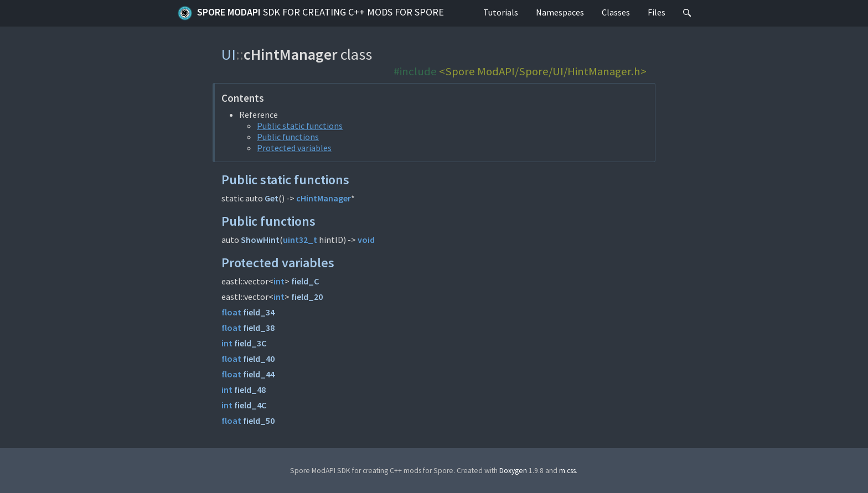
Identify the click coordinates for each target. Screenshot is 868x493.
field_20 (307, 297)
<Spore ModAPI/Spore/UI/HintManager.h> (543, 71)
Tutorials (501, 12)
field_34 (259, 312)
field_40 (259, 359)
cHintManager (324, 198)
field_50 (259, 421)
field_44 (259, 374)
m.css (567, 471)
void (366, 240)
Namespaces (560, 12)
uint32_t (300, 240)
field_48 (250, 390)
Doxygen (513, 471)
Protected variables (294, 148)
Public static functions (300, 126)
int (279, 281)
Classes (616, 12)
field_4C (250, 405)
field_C (305, 281)
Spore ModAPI (311, 13)
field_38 (259, 328)
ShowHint (260, 240)
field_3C (250, 343)
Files (657, 12)
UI (229, 54)
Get (272, 198)
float (231, 312)
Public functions (288, 137)
